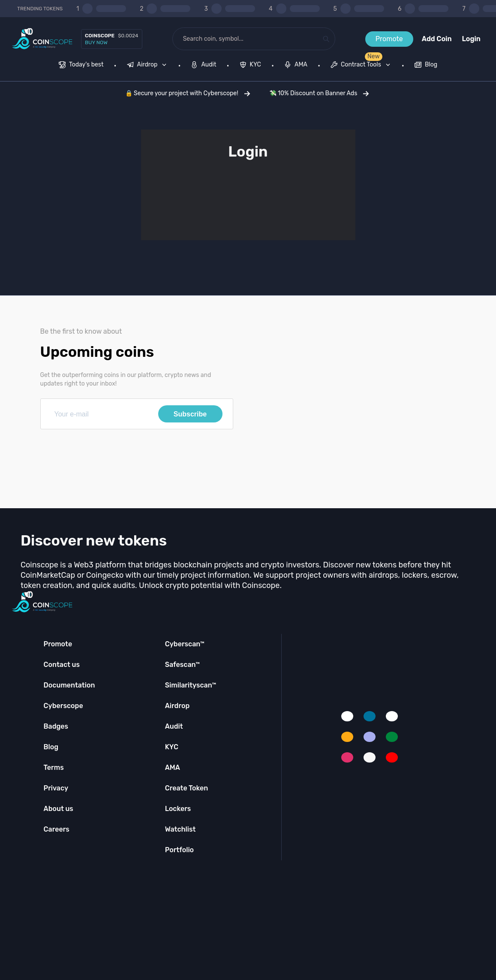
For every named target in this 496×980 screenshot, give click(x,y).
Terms (54, 767)
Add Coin (437, 39)
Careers (57, 829)
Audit (174, 726)
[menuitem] (81, 66)
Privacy (56, 788)
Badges (56, 726)
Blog (51, 747)
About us (59, 809)
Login (471, 39)
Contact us (62, 665)
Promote (389, 39)
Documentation (69, 685)
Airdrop (177, 706)
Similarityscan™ (191, 685)
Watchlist (180, 829)
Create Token (187, 788)
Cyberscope (63, 706)
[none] (149, 66)
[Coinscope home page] (42, 39)
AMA (173, 767)
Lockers (178, 809)
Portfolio (179, 850)
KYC (172, 747)
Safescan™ (183, 665)
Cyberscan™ (185, 644)
